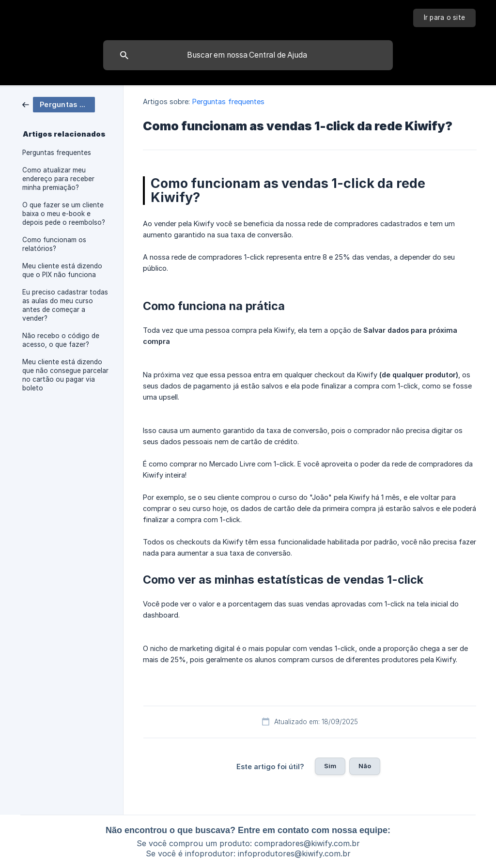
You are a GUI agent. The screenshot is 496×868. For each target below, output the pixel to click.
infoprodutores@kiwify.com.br (294, 853)
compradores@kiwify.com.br (307, 843)
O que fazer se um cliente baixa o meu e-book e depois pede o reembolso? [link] (64, 214)
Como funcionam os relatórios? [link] (54, 244)
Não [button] (365, 766)
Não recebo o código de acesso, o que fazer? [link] (61, 340)
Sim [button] (330, 766)
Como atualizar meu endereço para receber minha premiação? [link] (58, 179)
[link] (59, 104)
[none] (445, 18)
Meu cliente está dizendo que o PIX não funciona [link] (62, 270)
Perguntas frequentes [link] (57, 153)
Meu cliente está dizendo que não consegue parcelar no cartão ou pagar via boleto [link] (65, 375)
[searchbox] (248, 55)
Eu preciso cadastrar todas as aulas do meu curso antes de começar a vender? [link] (65, 305)
